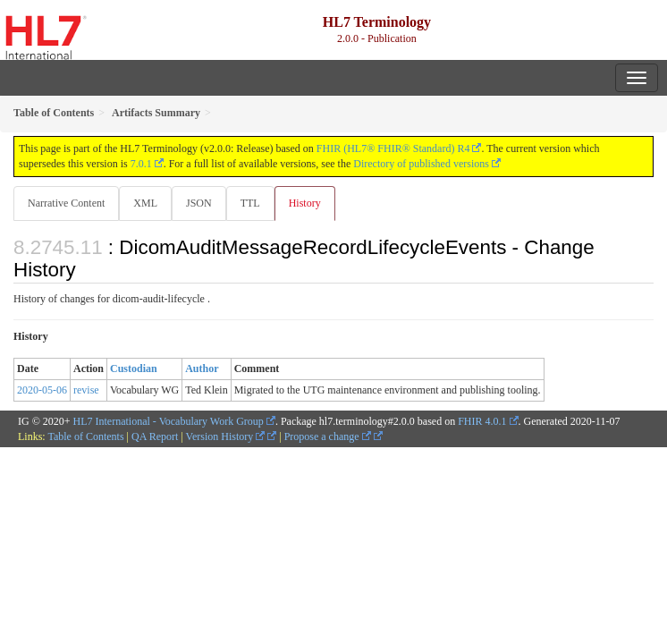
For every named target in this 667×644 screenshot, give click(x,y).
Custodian (134, 369)
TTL (250, 203)
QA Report (155, 436)
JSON (199, 203)
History (305, 203)
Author (202, 369)
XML (145, 203)
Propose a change (328, 436)
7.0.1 (141, 164)
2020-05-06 (42, 390)
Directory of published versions (421, 164)
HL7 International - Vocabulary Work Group (169, 421)
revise (86, 390)
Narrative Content (66, 203)
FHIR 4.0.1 (482, 421)
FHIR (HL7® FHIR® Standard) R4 (393, 148)
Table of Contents (85, 436)
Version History (226, 436)
